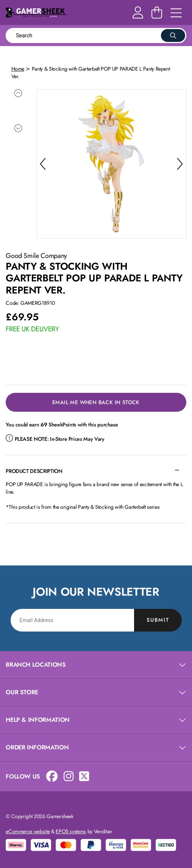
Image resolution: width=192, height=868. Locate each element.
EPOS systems (71, 830)
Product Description (34, 470)
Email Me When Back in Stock (96, 401)
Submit (158, 619)
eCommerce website (28, 830)
